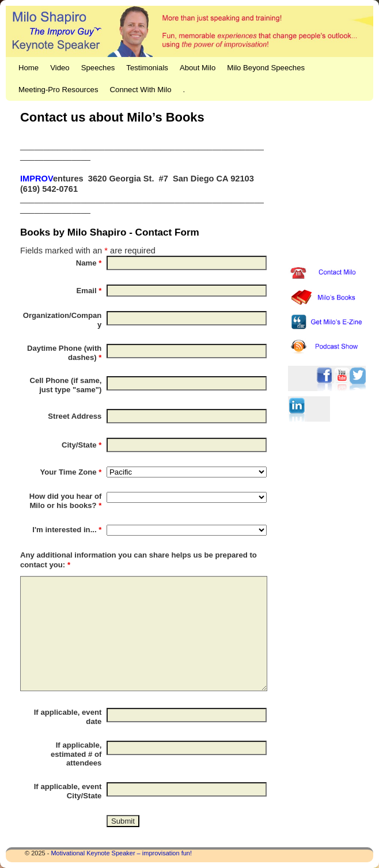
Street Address (75, 416)
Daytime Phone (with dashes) (64, 353)
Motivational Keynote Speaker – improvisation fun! (121, 853)
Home (29, 68)
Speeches (98, 68)
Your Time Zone (71, 472)
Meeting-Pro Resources (58, 90)
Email (89, 291)
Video (60, 68)
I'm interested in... (67, 530)
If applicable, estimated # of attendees (76, 754)
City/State (82, 445)
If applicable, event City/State (68, 791)
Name (89, 263)
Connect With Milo (141, 90)
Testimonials (147, 68)
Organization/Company (62, 320)
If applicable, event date (68, 717)
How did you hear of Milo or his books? (66, 501)
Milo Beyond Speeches (266, 68)
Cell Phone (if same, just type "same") (65, 385)
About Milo (198, 68)
